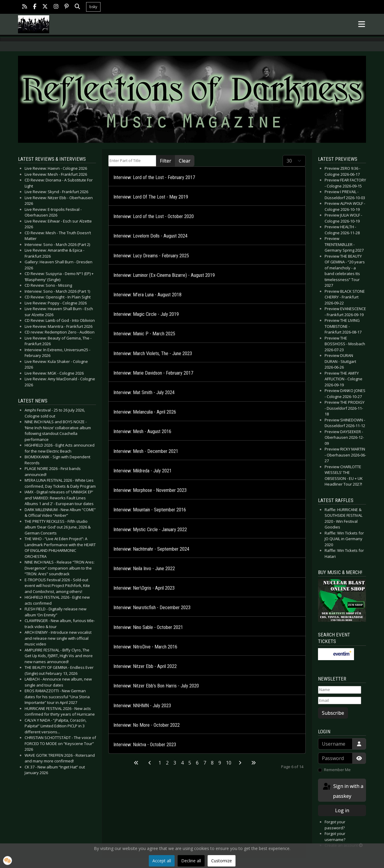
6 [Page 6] (197, 763)
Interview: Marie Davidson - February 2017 (153, 373)
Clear (185, 161)
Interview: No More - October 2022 (147, 725)
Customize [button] (222, 861)
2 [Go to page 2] (167, 763)
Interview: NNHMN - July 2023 (142, 706)
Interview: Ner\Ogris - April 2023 (144, 588)
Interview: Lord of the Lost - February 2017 (154, 177)
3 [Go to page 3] (175, 763)
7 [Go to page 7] (205, 763)
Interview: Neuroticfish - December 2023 (152, 608)
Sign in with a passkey (343, 791)
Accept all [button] (162, 861)
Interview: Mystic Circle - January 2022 (150, 530)
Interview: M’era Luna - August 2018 (147, 295)
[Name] (340, 690)
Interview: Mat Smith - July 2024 (144, 392)
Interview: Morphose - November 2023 (150, 490)
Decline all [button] (191, 861)
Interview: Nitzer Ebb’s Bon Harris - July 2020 (156, 686)
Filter (166, 161)
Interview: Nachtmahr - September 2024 (151, 549)
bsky (93, 7)
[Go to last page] (253, 763)
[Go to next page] (240, 763)
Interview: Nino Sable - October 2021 (148, 627)
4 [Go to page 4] (182, 763)
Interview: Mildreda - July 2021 (142, 471)
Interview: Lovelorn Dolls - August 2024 (150, 236)
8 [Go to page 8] (212, 763)
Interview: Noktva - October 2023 (145, 745)
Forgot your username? (335, 837)
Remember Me (337, 770)
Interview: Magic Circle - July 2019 (146, 314)
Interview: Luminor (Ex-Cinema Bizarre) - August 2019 (164, 275)
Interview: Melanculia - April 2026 (145, 412)
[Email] (340, 701)
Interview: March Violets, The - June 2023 (153, 353)
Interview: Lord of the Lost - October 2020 (154, 216)
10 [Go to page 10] (229, 763)
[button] (7, 861)
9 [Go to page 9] (220, 763)
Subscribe (333, 713)
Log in (342, 810)
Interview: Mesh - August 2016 (142, 431)
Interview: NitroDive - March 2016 (145, 647)
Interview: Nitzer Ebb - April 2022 (145, 666)
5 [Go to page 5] (190, 763)
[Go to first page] (136, 763)
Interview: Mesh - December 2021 (146, 451)
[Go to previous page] (150, 763)
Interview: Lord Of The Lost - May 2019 (151, 197)
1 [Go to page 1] (160, 763)
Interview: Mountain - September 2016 (150, 510)
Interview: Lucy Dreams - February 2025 (151, 256)
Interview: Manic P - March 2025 (144, 334)
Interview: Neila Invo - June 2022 (144, 569)
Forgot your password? (335, 825)
